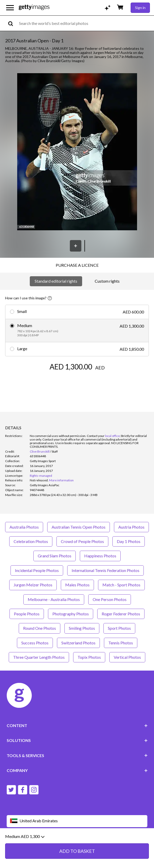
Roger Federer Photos (121, 614)
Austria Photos (131, 527)
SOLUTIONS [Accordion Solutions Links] (77, 740)
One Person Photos (110, 599)
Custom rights (107, 281)
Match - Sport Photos (121, 585)
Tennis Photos (121, 643)
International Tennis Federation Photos (105, 570)
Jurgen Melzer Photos (33, 585)
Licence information (104, 846)
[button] (77, 152)
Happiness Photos (100, 556)
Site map (130, 846)
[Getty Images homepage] (34, 8)
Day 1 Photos (129, 541)
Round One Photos (40, 628)
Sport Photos (119, 628)
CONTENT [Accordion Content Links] (77, 725)
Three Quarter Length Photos (39, 657)
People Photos (27, 614)
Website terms (19, 846)
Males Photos (77, 585)
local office (112, 436)
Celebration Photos (31, 541)
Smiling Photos (82, 628)
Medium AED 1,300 (25, 859)
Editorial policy (46, 846)
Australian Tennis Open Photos (79, 527)
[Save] (76, 246)
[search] (13, 23)
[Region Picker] (77, 821)
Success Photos (35, 643)
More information (61, 480)
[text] (86, 23)
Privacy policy (73, 846)
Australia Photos (24, 527)
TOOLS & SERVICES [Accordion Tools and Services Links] (77, 755)
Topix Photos (89, 657)
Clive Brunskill (40, 451)
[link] (39, 480)
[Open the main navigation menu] (10, 8)
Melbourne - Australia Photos (54, 599)
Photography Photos (71, 614)
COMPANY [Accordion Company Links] (77, 770)
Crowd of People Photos (82, 541)
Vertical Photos (127, 657)
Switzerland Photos (78, 643)
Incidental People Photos (37, 570)
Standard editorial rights (56, 281)
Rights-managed (41, 476)
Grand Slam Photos (55, 556)
